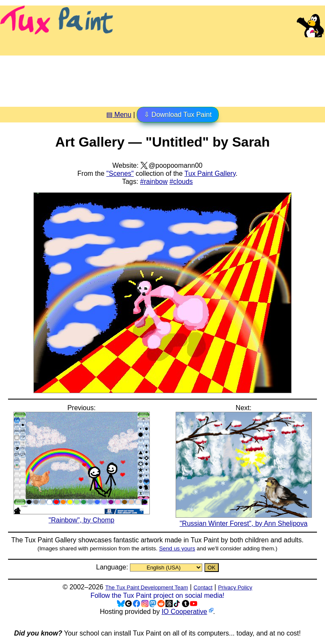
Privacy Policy (235, 587)
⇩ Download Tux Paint (178, 115)
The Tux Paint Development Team (147, 587)
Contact (203, 587)
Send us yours (177, 548)
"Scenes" (120, 173)
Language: (113, 567)
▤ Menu (119, 115)
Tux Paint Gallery (210, 173)
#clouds (181, 182)
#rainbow (154, 182)
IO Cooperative (185, 612)
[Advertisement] (162, 78)
